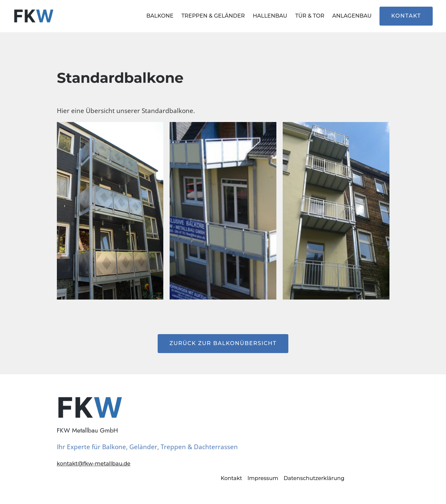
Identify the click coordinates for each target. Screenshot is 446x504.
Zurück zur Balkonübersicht (223, 343)
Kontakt (406, 16)
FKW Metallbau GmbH (87, 430)
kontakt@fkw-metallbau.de (94, 464)
